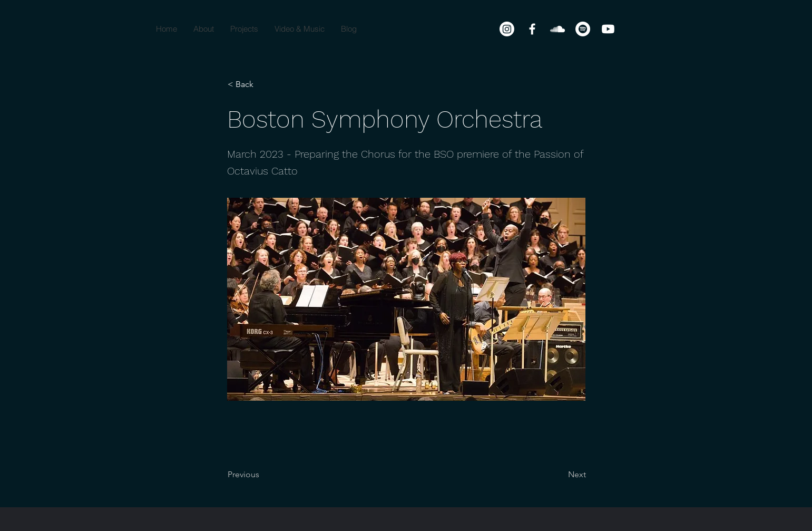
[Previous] (262, 475)
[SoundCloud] (557, 29)
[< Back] (262, 84)
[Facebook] (532, 29)
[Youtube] (608, 29)
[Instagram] (507, 29)
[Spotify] (583, 29)
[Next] (560, 475)
